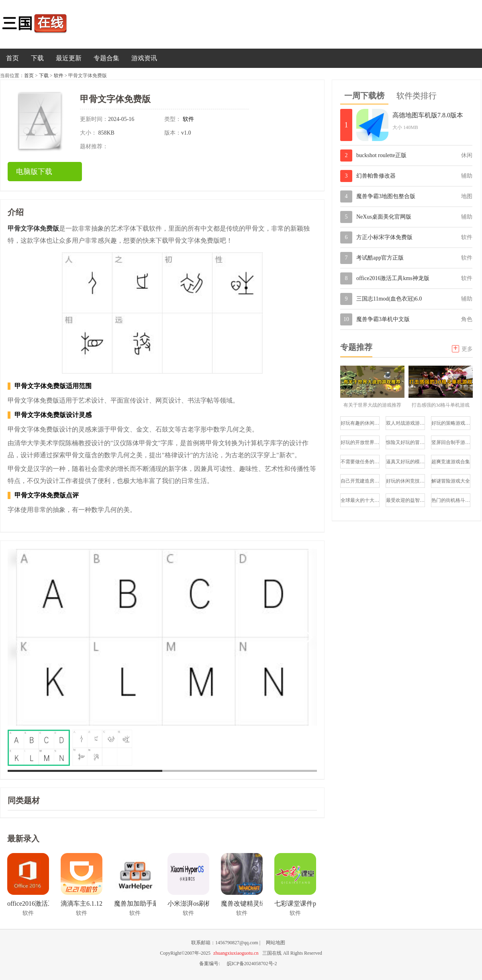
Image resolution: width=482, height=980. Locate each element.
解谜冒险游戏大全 (451, 481)
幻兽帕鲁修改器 (376, 176)
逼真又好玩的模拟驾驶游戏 (405, 462)
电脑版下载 (34, 172)
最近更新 (69, 58)
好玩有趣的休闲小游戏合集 (360, 423)
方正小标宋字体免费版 (384, 237)
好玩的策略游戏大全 (451, 423)
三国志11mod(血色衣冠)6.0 (389, 299)
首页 (12, 58)
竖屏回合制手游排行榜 (451, 442)
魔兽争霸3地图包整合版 (386, 196)
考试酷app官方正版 (380, 258)
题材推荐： (94, 146)
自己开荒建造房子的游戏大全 (360, 481)
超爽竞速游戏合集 (451, 462)
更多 (462, 348)
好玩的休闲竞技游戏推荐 (405, 481)
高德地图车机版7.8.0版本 (428, 115)
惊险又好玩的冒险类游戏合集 (405, 442)
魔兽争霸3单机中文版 (383, 319)
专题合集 (106, 58)
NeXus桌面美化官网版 (384, 217)
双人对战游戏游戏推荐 (405, 423)
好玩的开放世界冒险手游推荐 (360, 442)
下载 (37, 58)
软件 (59, 76)
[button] (307, 637)
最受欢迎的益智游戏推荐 (405, 500)
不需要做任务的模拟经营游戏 (360, 462)
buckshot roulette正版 (381, 155)
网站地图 (276, 943)
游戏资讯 (144, 58)
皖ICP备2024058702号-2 (252, 964)
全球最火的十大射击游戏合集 (360, 500)
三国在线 (42, 24)
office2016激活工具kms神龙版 (393, 278)
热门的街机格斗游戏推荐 (451, 500)
